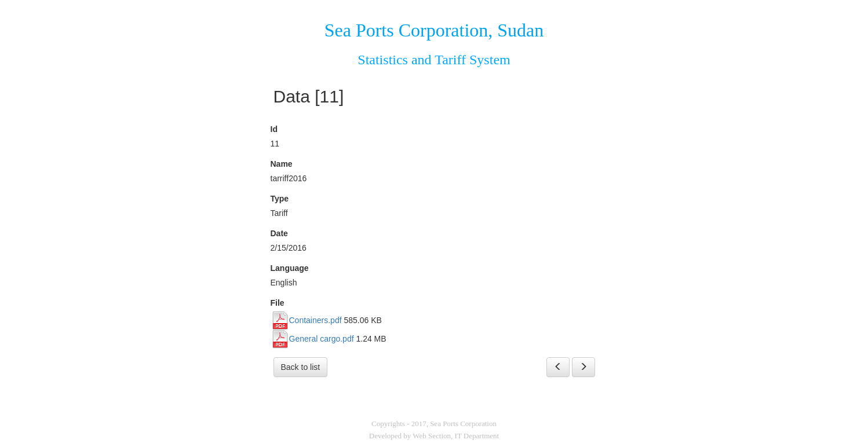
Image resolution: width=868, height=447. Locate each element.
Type (280, 199)
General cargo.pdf (322, 339)
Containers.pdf (316, 320)
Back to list (301, 367)
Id (274, 129)
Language (290, 268)
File (278, 303)
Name (282, 164)
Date (279, 233)
